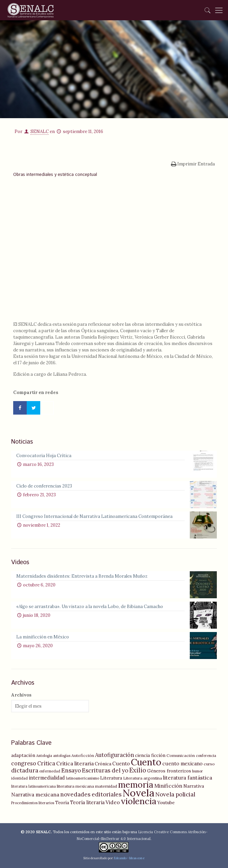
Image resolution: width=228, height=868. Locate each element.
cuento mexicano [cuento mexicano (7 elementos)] (183, 764)
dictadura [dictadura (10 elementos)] (25, 770)
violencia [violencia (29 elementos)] (139, 801)
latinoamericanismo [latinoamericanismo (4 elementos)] (83, 778)
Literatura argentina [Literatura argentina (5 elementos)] (143, 778)
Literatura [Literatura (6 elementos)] (111, 778)
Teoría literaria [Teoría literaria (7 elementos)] (87, 803)
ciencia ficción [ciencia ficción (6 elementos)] (150, 755)
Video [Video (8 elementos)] (113, 802)
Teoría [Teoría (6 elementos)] (62, 803)
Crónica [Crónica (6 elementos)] (103, 764)
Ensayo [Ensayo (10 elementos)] (71, 770)
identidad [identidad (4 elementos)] (19, 778)
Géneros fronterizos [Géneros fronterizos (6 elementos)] (169, 771)
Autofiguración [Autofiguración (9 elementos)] (115, 755)
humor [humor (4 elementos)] (198, 771)
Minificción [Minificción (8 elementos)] (168, 786)
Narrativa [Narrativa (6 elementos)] (194, 786)
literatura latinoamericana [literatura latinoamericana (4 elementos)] (33, 786)
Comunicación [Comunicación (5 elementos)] (181, 755)
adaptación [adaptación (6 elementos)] (23, 755)
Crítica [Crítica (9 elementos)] (46, 763)
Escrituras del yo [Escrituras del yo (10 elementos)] (105, 770)
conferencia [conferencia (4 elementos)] (206, 756)
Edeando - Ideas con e (129, 858)
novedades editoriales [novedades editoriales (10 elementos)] (91, 794)
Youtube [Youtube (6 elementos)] (166, 803)
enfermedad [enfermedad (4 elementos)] (50, 771)
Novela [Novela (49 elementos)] (138, 793)
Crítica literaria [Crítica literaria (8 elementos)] (75, 764)
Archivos (21, 695)
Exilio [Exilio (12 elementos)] (138, 770)
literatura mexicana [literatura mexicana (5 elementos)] (75, 786)
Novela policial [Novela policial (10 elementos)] (175, 794)
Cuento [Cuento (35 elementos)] (146, 762)
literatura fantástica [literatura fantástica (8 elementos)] (188, 778)
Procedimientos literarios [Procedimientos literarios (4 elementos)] (33, 803)
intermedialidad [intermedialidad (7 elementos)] (47, 778)
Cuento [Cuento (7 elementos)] (121, 764)
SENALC (40, 131)
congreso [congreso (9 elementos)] (24, 763)
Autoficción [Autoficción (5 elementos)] (83, 755)
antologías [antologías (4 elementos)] (62, 756)
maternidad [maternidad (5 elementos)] (106, 786)
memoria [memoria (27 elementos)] (136, 785)
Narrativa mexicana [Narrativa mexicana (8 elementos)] (35, 795)
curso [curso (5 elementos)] (209, 764)
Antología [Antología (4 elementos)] (44, 756)
